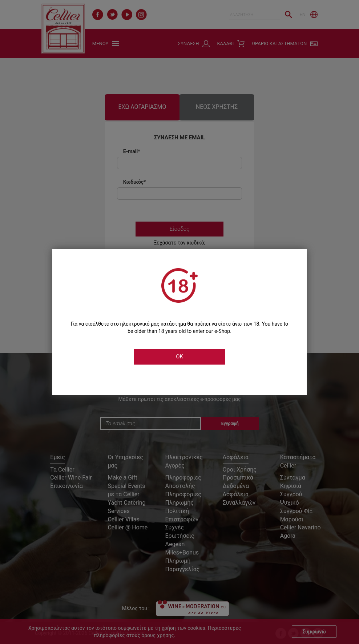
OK (179, 357)
